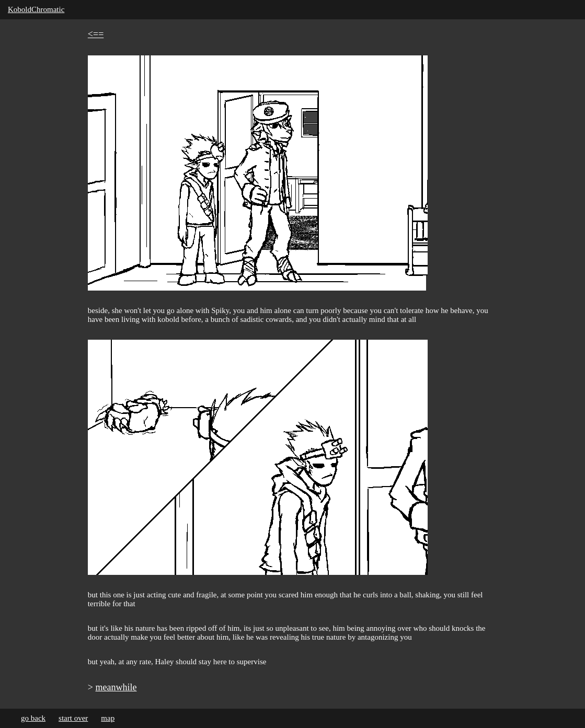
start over (73, 718)
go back (33, 718)
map (108, 718)
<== (96, 34)
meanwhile (116, 687)
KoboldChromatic (36, 9)
